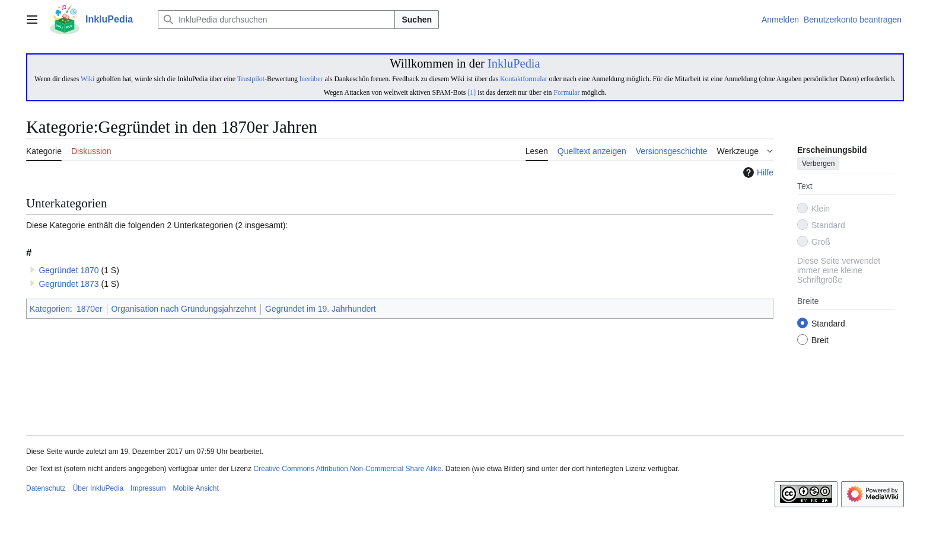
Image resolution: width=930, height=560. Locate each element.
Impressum (148, 488)
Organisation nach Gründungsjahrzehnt (184, 309)
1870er (90, 309)
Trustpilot (251, 79)
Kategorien (50, 309)
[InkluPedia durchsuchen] (276, 20)
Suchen (417, 20)
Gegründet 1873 (69, 284)
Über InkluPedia (98, 488)
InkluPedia (514, 63)
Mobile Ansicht (195, 488)
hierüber (311, 79)
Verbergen (818, 164)
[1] (472, 92)
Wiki (87, 79)
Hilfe (757, 172)
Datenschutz (46, 488)
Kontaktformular (524, 79)
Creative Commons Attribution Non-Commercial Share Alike (347, 469)
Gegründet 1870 (69, 270)
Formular (566, 92)
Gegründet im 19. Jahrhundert (321, 309)
